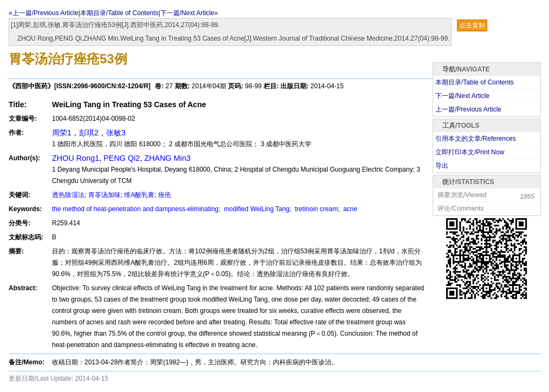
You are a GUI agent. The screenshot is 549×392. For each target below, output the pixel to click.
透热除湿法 (68, 195)
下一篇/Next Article (462, 96)
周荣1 (62, 133)
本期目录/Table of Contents (119, 13)
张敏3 (116, 133)
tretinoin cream (315, 209)
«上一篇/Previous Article (44, 13)
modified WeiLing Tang (256, 209)
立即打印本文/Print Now (470, 152)
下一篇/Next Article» (189, 13)
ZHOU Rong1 (76, 158)
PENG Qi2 (122, 158)
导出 (442, 166)
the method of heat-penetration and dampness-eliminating (135, 209)
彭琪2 (89, 133)
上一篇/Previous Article (468, 109)
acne (349, 209)
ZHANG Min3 (167, 158)
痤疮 (165, 195)
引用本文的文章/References (476, 139)
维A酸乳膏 (139, 195)
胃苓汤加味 (104, 195)
